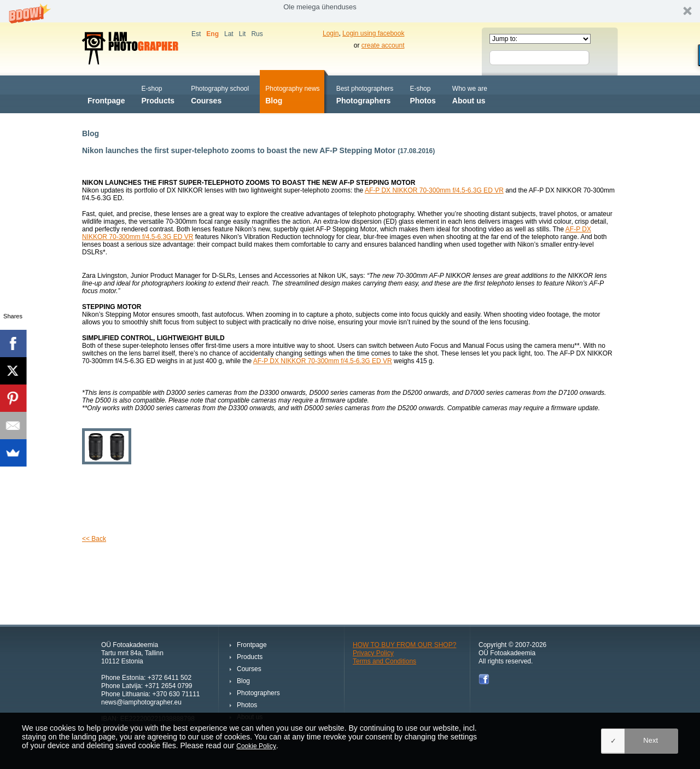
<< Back (94, 539)
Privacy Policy (373, 653)
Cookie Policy (256, 746)
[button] (350, 11)
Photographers (365, 94)
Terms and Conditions (384, 661)
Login (331, 33)
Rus (257, 34)
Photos (422, 94)
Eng (212, 34)
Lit (243, 34)
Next (651, 740)
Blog (292, 94)
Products (158, 94)
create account (383, 45)
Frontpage (106, 94)
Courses (220, 94)
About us (470, 94)
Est (196, 34)
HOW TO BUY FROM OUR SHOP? (404, 645)
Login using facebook (373, 33)
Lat (229, 34)
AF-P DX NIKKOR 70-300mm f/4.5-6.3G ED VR (434, 190)
